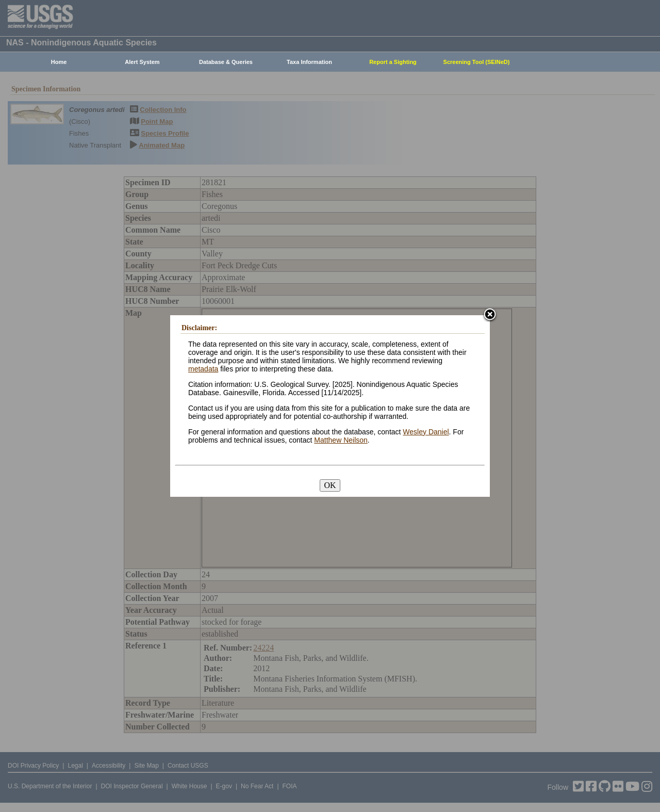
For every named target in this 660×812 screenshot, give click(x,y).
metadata (203, 369)
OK (330, 485)
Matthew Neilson (341, 440)
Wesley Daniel (426, 432)
